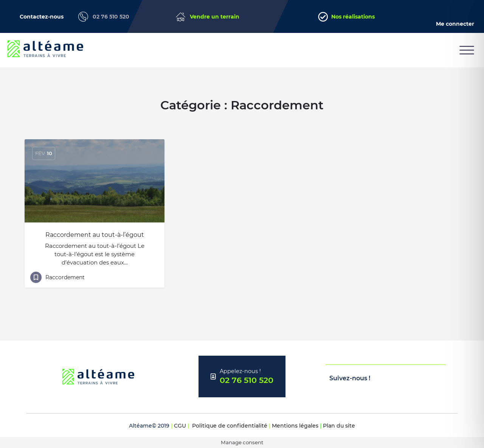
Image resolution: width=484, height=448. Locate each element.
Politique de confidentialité (230, 426)
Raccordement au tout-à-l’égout (95, 235)
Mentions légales (295, 426)
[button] (467, 50)
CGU (180, 426)
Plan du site (339, 426)
